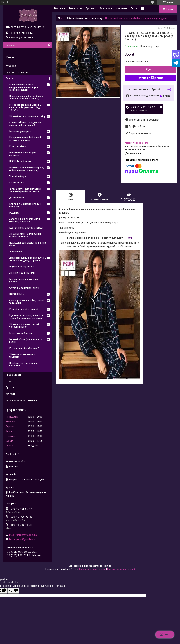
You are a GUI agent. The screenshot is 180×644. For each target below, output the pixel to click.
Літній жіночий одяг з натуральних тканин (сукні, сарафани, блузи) (24, 87)
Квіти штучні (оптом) (21, 333)
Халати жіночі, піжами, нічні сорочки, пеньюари (25, 220)
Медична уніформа (20, 131)
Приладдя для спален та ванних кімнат (27, 244)
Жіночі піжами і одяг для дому (85, 18)
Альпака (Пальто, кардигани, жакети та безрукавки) (25, 124)
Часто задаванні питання (21, 400)
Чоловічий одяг (18, 176)
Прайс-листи (14, 375)
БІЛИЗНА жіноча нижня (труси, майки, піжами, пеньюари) (26, 169)
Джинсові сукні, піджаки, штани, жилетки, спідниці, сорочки (27, 259)
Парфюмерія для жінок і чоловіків (23, 364)
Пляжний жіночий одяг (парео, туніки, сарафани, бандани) (27, 97)
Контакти (106, 8)
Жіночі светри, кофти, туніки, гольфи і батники (25, 235)
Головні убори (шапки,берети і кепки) (26, 341)
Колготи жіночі (18, 146)
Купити (151, 70)
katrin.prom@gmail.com (22, 539)
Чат (165, 634)
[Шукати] (49, 45)
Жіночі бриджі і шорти (22, 273)
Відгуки (10, 394)
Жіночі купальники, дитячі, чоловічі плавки (24, 325)
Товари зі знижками (18, 72)
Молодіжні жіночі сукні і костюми (23, 154)
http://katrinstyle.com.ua (23, 535)
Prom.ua (107, 566)
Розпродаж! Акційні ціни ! (24, 348)
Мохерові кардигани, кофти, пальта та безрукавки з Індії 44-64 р (25, 107)
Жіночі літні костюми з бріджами (22, 356)
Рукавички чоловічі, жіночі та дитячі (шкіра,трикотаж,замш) (26, 317)
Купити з (151, 78)
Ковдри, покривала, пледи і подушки (25, 205)
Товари (73, 8)
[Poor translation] (13, 591)
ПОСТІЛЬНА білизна (20, 161)
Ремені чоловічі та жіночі (24, 309)
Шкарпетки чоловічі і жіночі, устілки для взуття (25, 139)
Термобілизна (17, 252)
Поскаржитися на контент (92, 569)
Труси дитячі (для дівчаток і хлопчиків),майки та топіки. (25, 190)
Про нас (91, 8)
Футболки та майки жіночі (24, 288)
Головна (60, 8)
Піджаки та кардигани (22, 267)
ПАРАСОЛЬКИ (17, 294)
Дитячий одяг (17, 198)
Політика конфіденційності (121, 569)
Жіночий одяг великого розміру (27, 116)
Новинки (121, 8)
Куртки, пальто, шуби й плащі (26, 228)
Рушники (14, 213)
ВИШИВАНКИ (17, 183)
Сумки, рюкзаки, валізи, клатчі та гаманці (26, 302)
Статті (9, 381)
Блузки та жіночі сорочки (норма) (24, 280)
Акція (134, 8)
